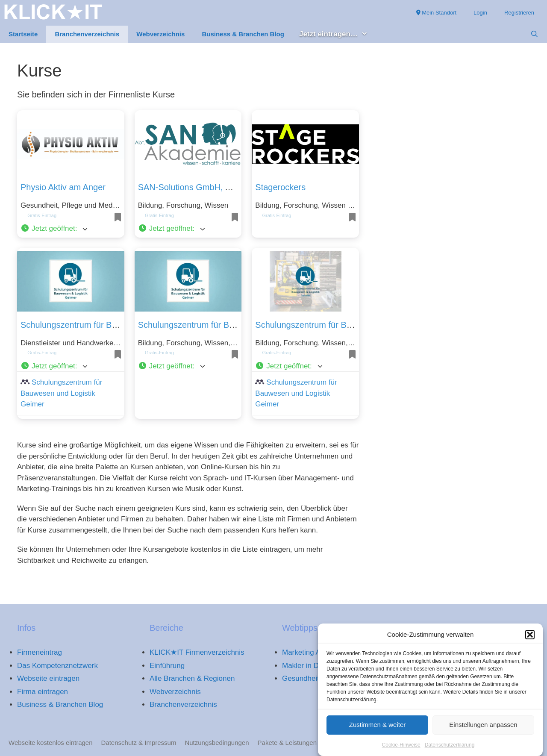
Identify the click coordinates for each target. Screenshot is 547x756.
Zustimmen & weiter (378, 730)
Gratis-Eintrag (42, 215)
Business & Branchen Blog (243, 34)
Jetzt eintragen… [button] (338, 34)
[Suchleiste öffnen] (534, 34)
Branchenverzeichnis (87, 34)
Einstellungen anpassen (483, 730)
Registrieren (519, 13)
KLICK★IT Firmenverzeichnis (197, 652)
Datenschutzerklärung (450, 750)
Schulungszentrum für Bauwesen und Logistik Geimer (61, 393)
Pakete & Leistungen (287, 743)
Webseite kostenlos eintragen (51, 743)
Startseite (23, 34)
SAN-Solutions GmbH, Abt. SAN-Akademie (219, 187)
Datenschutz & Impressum (139, 743)
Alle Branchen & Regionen (192, 678)
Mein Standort (437, 13)
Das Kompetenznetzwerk (57, 666)
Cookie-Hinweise (401, 750)
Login (480, 13)
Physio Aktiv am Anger (63, 187)
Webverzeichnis (160, 34)
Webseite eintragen (48, 678)
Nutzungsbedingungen (217, 743)
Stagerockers (280, 187)
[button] (530, 640)
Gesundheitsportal (312, 678)
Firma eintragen (43, 692)
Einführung (167, 666)
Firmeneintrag (40, 652)
